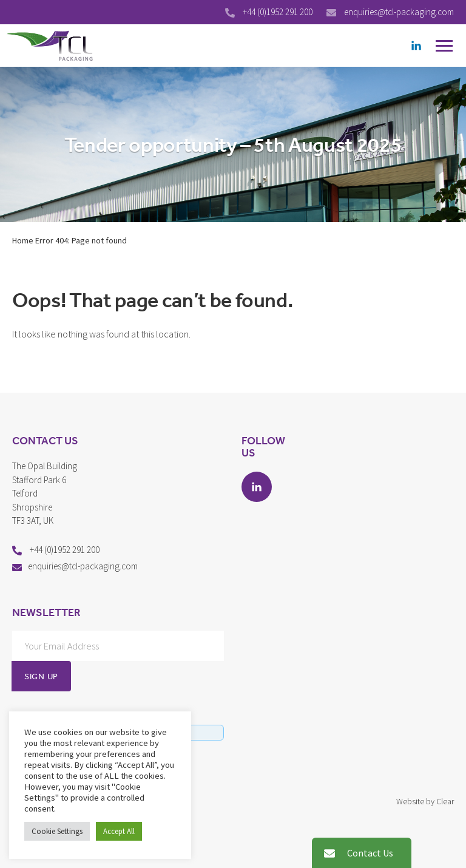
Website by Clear (425, 801)
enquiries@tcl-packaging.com (399, 12)
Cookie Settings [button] (57, 831)
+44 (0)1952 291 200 (279, 12)
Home (23, 240)
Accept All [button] (119, 831)
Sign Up (41, 676)
